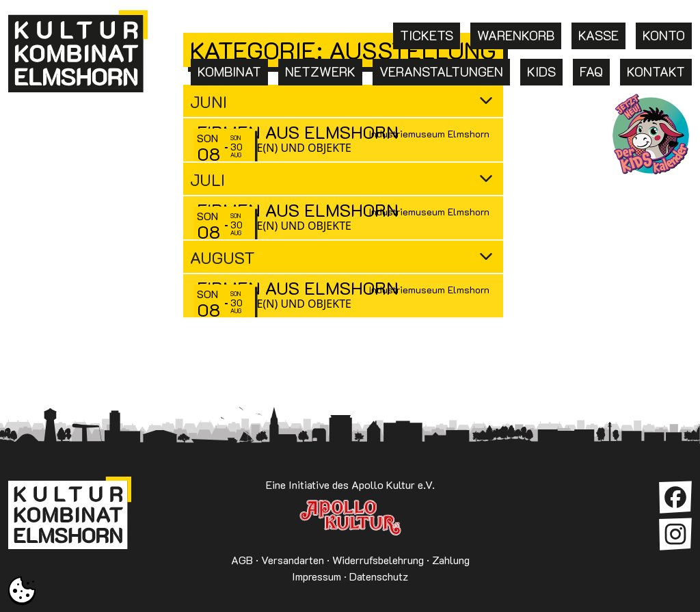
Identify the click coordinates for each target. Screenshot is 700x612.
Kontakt (656, 71)
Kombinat (229, 71)
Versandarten (293, 560)
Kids (541, 71)
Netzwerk (320, 71)
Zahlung (451, 560)
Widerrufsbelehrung (378, 560)
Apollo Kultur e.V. (350, 518)
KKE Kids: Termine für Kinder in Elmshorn (651, 134)
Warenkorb (516, 35)
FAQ (591, 71)
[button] (22, 590)
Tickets (427, 35)
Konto (664, 35)
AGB (242, 560)
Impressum (317, 576)
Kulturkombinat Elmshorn (70, 518)
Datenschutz (379, 576)
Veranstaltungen (441, 71)
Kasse (598, 35)
